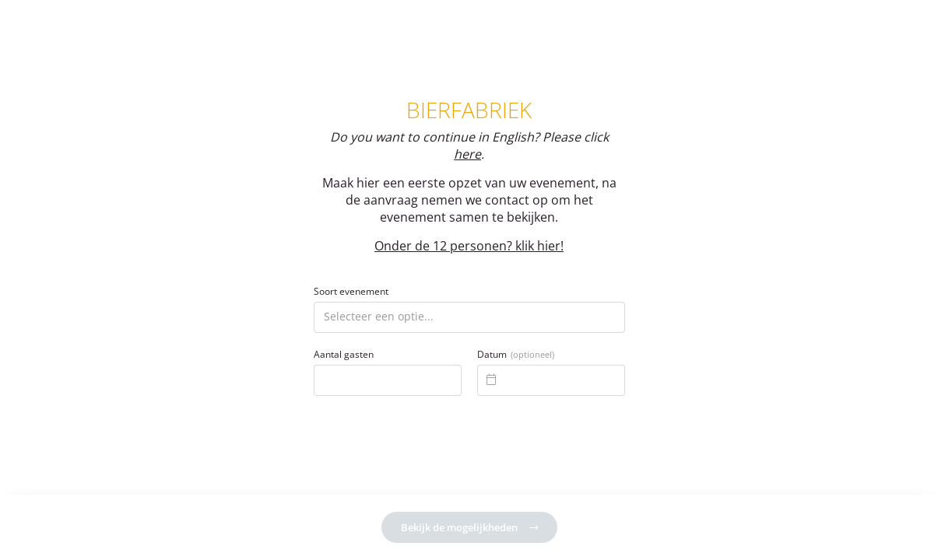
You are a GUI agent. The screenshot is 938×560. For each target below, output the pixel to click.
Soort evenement (351, 292)
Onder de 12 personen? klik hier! (469, 246)
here (467, 154)
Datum (516, 355)
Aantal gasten (344, 355)
